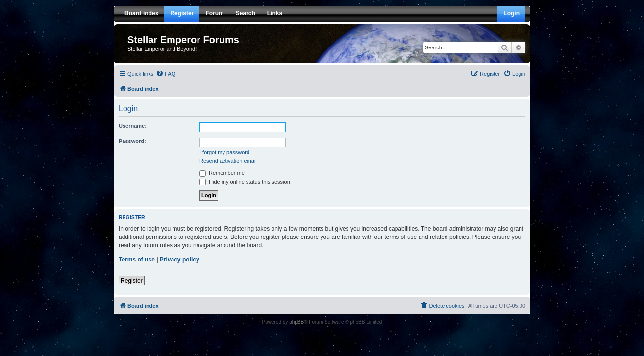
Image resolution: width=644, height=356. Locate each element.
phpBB (297, 322)
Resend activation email (228, 161)
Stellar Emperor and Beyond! (162, 49)
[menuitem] (166, 74)
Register (132, 281)
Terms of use (137, 260)
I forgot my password (224, 152)
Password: (132, 141)
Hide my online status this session (245, 182)
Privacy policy (180, 260)
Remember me (222, 173)
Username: (133, 126)
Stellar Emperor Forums (183, 40)
